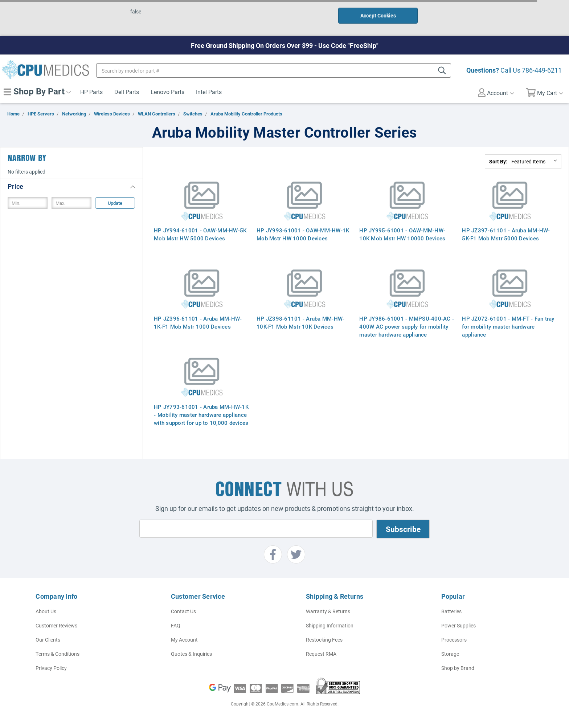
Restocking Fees (324, 640)
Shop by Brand (458, 668)
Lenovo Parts (167, 92)
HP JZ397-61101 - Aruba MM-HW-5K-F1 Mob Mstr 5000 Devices (506, 234)
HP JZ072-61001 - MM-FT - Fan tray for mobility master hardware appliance (508, 326)
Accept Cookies (378, 15)
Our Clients (48, 640)
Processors (454, 640)
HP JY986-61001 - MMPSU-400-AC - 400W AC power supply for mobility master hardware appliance (407, 326)
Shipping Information (330, 625)
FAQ (176, 625)
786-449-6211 (542, 70)
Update (115, 203)
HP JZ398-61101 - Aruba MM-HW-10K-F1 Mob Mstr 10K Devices (300, 322)
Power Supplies (459, 625)
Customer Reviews (56, 625)
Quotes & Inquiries (191, 654)
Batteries (451, 611)
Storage (450, 654)
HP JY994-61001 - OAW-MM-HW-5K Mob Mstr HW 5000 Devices (200, 234)
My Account (184, 640)
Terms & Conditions (58, 654)
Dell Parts (127, 92)
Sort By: (498, 161)
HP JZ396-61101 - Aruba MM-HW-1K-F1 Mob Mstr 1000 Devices (198, 322)
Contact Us (183, 611)
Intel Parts (209, 92)
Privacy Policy (51, 668)
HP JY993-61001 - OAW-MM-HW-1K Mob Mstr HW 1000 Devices (303, 234)
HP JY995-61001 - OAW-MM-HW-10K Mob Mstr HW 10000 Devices (402, 234)
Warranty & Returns (328, 611)
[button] (71, 186)
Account (496, 93)
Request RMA (321, 654)
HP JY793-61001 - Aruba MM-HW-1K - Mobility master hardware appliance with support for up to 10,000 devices (201, 415)
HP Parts (91, 92)
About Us (46, 611)
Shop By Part (37, 91)
